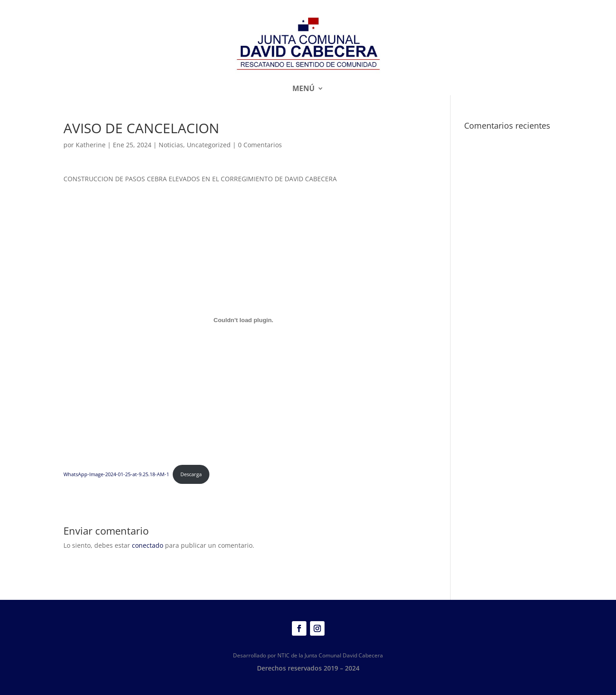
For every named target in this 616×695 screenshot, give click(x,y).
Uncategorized (209, 145)
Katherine (91, 145)
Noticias (171, 145)
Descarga (191, 474)
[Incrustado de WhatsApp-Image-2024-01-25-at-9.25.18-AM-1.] (244, 320)
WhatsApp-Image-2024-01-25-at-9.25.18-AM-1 (116, 474)
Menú (303, 89)
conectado (148, 545)
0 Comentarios (260, 145)
